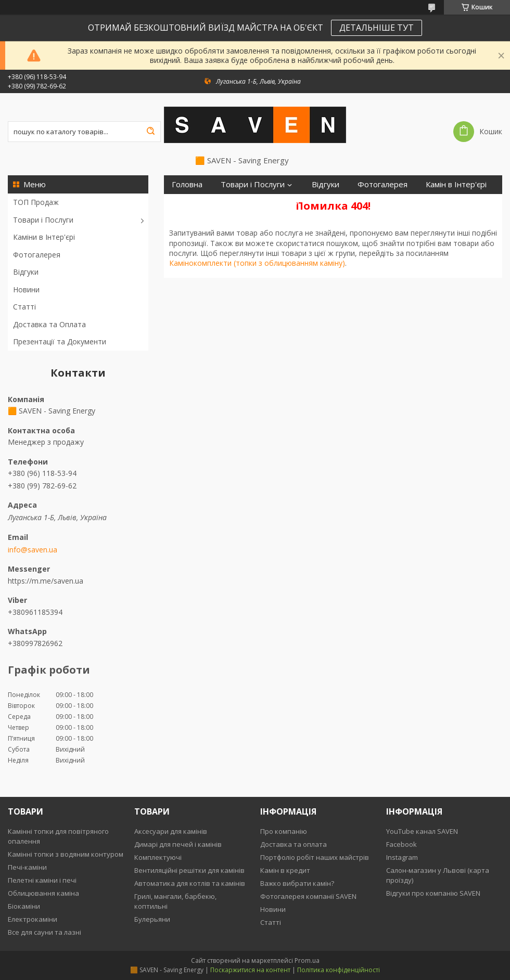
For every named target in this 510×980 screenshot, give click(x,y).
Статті (24, 307)
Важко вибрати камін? (297, 883)
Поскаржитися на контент (250, 970)
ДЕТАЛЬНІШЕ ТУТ (377, 28)
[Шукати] (150, 132)
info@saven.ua (33, 550)
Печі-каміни (27, 867)
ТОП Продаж (36, 202)
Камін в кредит (285, 870)
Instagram (402, 857)
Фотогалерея (37, 255)
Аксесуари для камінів (171, 831)
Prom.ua (307, 960)
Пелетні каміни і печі (42, 880)
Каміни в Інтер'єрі (44, 237)
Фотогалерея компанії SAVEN (308, 896)
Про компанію (284, 831)
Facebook (401, 844)
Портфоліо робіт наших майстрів (315, 857)
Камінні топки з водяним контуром (66, 854)
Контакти (282, 203)
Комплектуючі (158, 857)
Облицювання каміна (43, 893)
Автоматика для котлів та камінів (190, 883)
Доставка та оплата (294, 844)
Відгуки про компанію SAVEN (433, 893)
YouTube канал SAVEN (422, 831)
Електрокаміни (33, 919)
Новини (26, 289)
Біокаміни (24, 906)
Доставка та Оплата (49, 324)
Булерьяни (152, 919)
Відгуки (26, 272)
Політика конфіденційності (339, 970)
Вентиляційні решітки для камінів (189, 870)
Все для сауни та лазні (44, 932)
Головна (187, 184)
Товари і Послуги (43, 220)
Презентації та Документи (60, 341)
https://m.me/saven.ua (46, 581)
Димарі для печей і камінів (178, 844)
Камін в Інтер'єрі (456, 184)
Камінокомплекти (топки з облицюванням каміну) (257, 263)
